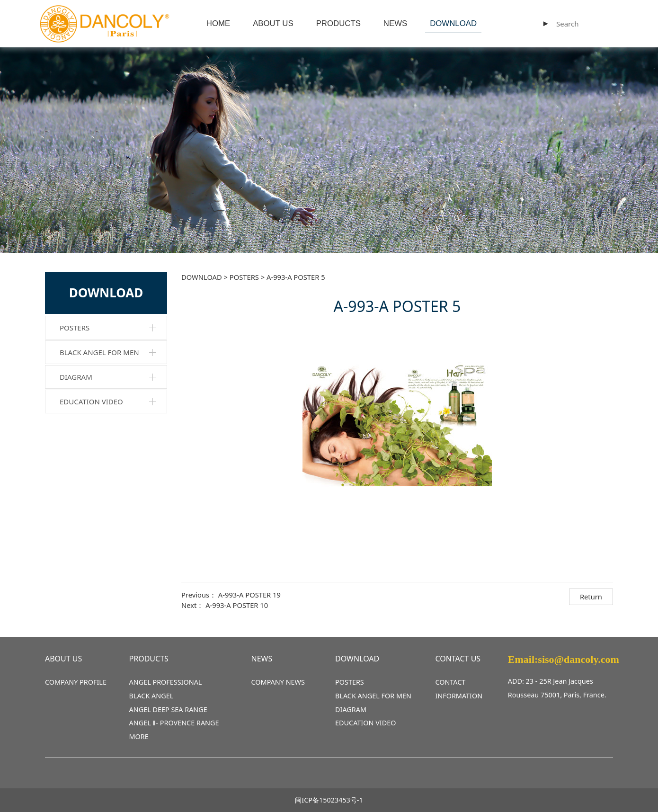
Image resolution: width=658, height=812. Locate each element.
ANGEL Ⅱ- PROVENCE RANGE (174, 723)
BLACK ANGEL (151, 696)
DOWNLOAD (453, 23)
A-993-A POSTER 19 (249, 595)
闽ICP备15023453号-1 (329, 800)
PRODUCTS (338, 23)
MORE (139, 736)
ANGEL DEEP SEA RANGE (168, 709)
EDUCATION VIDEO (91, 402)
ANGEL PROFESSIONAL (166, 682)
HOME (218, 23)
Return (591, 597)
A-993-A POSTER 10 (237, 605)
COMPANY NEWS (278, 682)
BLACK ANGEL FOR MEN (99, 352)
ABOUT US (273, 23)
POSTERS (75, 328)
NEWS (395, 23)
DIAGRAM (76, 377)
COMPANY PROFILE (76, 682)
